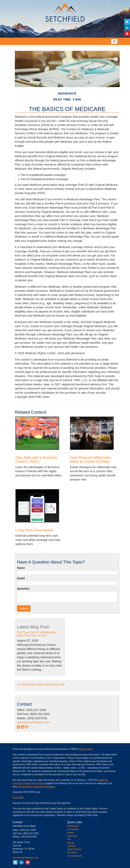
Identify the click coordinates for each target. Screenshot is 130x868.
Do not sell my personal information (37, 787)
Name (21, 568)
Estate (71, 833)
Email (21, 578)
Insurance (72, 836)
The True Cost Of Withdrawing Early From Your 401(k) (37, 634)
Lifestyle (72, 846)
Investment (73, 829)
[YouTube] (127, 33)
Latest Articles (75, 849)
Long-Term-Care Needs (34, 530)
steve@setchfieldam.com (33, 722)
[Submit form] (24, 608)
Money (71, 843)
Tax (69, 839)
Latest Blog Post (33, 627)
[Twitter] (127, 22)
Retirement (73, 826)
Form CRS (18, 798)
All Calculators (75, 856)
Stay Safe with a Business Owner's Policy (36, 460)
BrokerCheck (86, 749)
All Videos (72, 853)
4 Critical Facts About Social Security (41, 684)
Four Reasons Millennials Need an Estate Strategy (90, 460)
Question (23, 589)
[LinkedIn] (127, 28)
